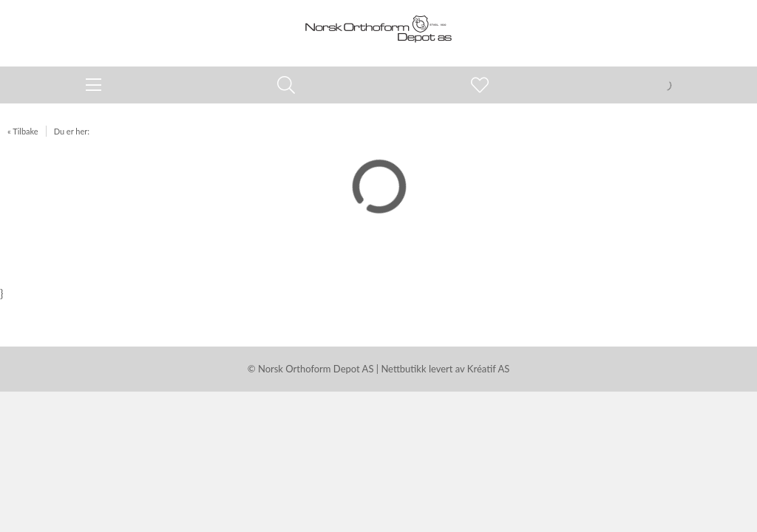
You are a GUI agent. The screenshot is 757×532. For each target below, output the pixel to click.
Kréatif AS (488, 369)
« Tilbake (23, 131)
